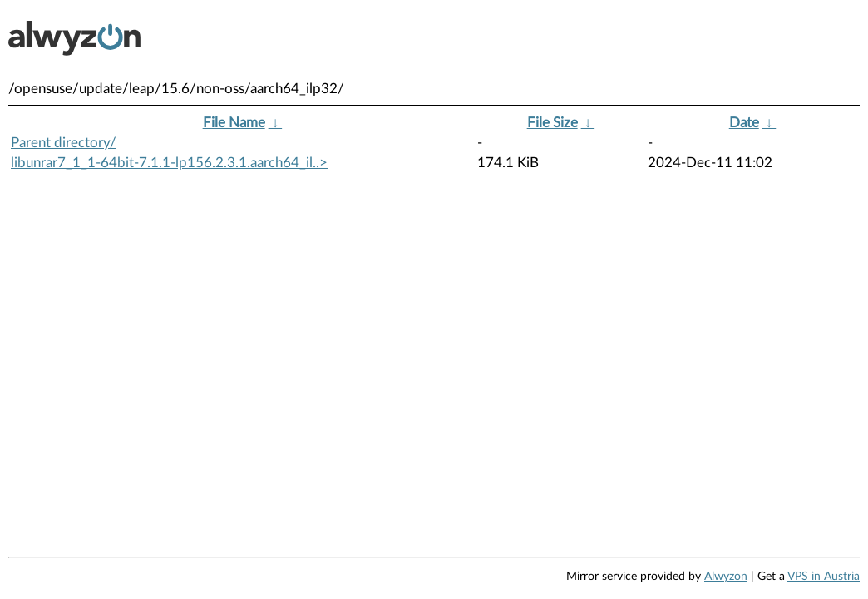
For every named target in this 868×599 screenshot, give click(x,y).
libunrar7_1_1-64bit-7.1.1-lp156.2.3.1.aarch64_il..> (169, 163)
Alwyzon (726, 577)
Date (744, 123)
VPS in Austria (824, 577)
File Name (234, 123)
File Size (552, 123)
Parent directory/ (64, 143)
